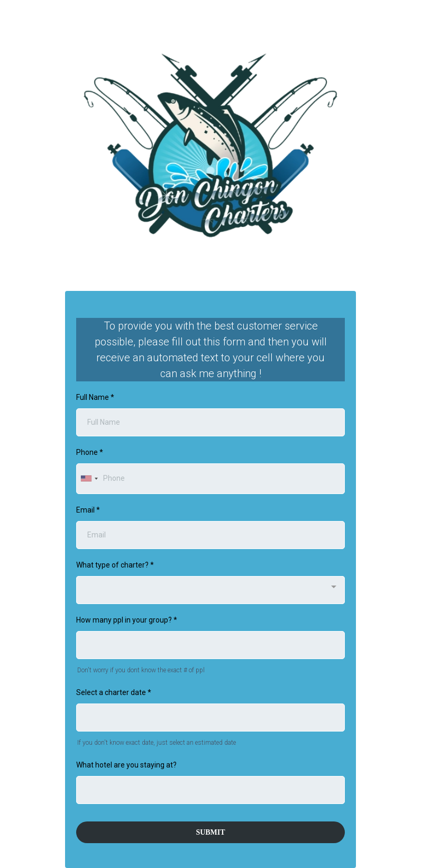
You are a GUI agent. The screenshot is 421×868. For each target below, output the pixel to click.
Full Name (95, 397)
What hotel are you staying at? (126, 765)
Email (88, 510)
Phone (90, 452)
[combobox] (89, 478)
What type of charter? (115, 565)
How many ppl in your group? (127, 620)
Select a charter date (114, 692)
